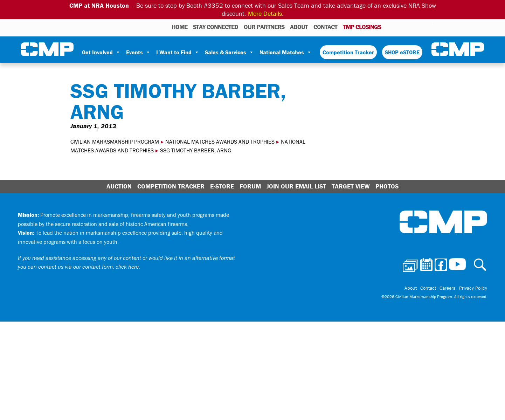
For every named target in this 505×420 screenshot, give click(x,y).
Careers (448, 288)
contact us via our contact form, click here (88, 267)
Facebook (410, 27)
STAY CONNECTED (216, 27)
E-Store (222, 186)
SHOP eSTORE (402, 52)
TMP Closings (362, 27)
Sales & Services (229, 52)
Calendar (400, 27)
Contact (325, 27)
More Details (265, 13)
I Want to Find (178, 52)
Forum (250, 186)
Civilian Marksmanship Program (47, 49)
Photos (389, 27)
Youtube (429, 27)
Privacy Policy (473, 288)
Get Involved (101, 52)
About (299, 27)
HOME (179, 27)
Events (138, 52)
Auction (119, 186)
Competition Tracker (348, 52)
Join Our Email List (296, 186)
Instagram (419, 27)
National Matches (286, 52)
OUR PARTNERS (264, 27)
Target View (351, 186)
